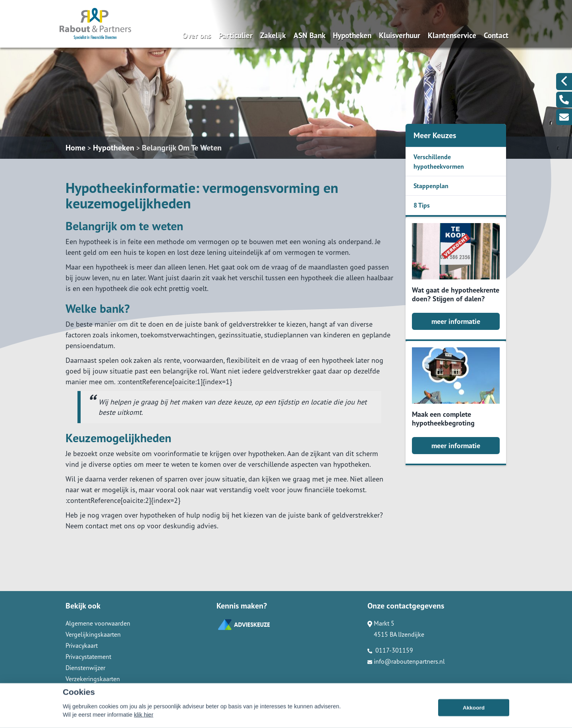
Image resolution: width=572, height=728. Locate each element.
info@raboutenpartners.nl (406, 661)
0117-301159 (390, 650)
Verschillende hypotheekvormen (439, 162)
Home (75, 148)
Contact (496, 35)
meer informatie (456, 321)
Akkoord (474, 716)
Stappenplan (431, 186)
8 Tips (422, 205)
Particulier (236, 35)
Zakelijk (273, 35)
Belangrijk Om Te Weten (182, 148)
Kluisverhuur (400, 35)
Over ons (197, 35)
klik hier (144, 723)
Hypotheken (352, 35)
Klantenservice (452, 35)
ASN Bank (309, 35)
